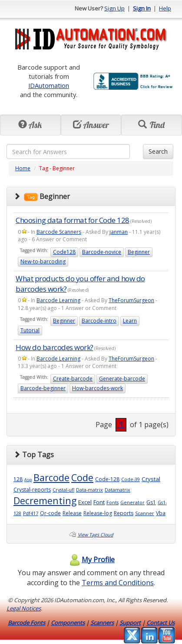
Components (68, 623)
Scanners (102, 623)
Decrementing (45, 501)
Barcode (51, 477)
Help (165, 8)
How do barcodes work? (55, 347)
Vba (161, 513)
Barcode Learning (58, 300)
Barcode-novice (102, 252)
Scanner (145, 513)
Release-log (98, 513)
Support (130, 623)
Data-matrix (89, 490)
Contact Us (160, 623)
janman (119, 232)
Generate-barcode (122, 379)
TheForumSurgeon (131, 300)
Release (72, 513)
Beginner (139, 252)
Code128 (64, 252)
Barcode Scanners (59, 232)
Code (82, 477)
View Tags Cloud (96, 535)
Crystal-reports (32, 490)
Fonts (113, 502)
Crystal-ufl (63, 490)
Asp (28, 480)
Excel (85, 502)
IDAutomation (49, 85)
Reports (124, 513)
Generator (132, 502)
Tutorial (30, 330)
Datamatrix (117, 490)
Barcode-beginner (43, 388)
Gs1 (151, 502)
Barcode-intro (99, 321)
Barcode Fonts (26, 623)
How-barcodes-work (98, 388)
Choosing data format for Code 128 (73, 220)
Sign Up (114, 8)
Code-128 (107, 479)
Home (23, 168)
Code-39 (131, 479)
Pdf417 (31, 513)
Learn (130, 321)
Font (99, 502)
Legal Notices (24, 608)
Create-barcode (73, 379)
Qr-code (50, 513)
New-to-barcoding (43, 261)
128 (18, 479)
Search (158, 151)
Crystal (151, 479)
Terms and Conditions (118, 583)
